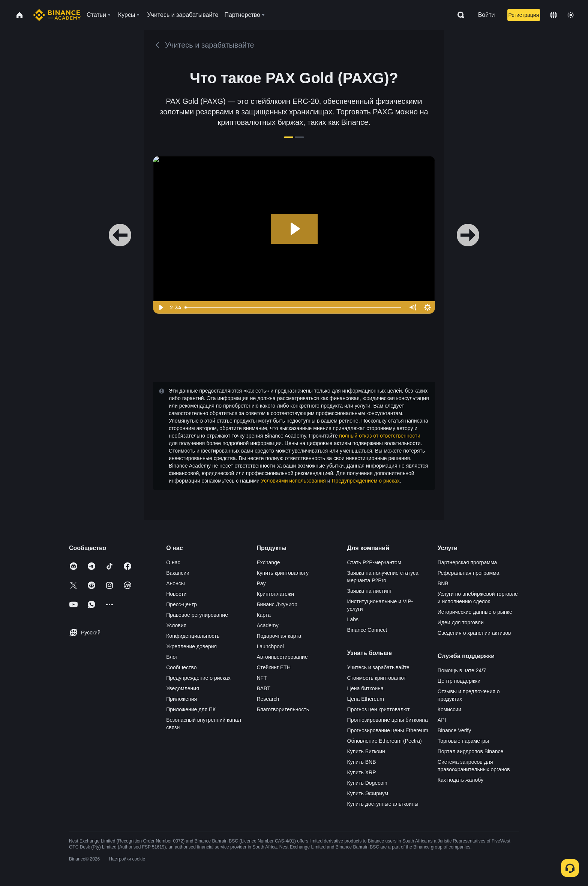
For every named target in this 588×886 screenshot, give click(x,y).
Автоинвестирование (282, 657)
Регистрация (523, 15)
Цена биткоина (365, 688)
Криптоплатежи (275, 594)
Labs (353, 619)
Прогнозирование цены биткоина (388, 720)
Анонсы (175, 583)
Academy (267, 625)
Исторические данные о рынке (475, 612)
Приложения (181, 699)
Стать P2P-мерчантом (374, 562)
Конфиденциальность (193, 636)
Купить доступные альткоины (383, 804)
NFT (262, 678)
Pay (261, 583)
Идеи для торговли (461, 622)
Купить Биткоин (366, 751)
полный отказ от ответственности (379, 436)
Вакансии (178, 573)
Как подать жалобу (460, 780)
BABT (263, 688)
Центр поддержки (459, 681)
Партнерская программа (467, 562)
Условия (176, 625)
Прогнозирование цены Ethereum (388, 730)
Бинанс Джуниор (277, 604)
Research (268, 699)
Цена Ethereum (366, 699)
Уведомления (183, 688)
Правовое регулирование (197, 615)
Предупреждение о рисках (198, 678)
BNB (443, 583)
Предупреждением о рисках (366, 481)
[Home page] (57, 15)
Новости (176, 594)
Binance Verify (454, 730)
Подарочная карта (279, 636)
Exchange (268, 562)
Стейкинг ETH (274, 667)
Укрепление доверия (191, 646)
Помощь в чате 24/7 (462, 670)
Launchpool (270, 646)
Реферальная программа (469, 573)
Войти (487, 15)
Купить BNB (362, 762)
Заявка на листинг (370, 591)
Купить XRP (362, 772)
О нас (173, 562)
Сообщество (181, 667)
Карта (263, 615)
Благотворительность (283, 709)
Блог (172, 657)
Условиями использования (293, 481)
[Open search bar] (459, 15)
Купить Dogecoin (367, 783)
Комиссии (449, 709)
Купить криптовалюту (283, 573)
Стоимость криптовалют (377, 678)
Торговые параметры (463, 741)
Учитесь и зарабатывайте (378, 667)
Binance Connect (367, 630)
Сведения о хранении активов (474, 633)
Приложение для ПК (191, 709)
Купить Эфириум (368, 793)
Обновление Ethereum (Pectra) (385, 741)
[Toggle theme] (571, 15)
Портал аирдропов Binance (471, 751)
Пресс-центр (181, 604)
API (442, 720)
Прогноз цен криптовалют (379, 709)
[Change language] (553, 15)
